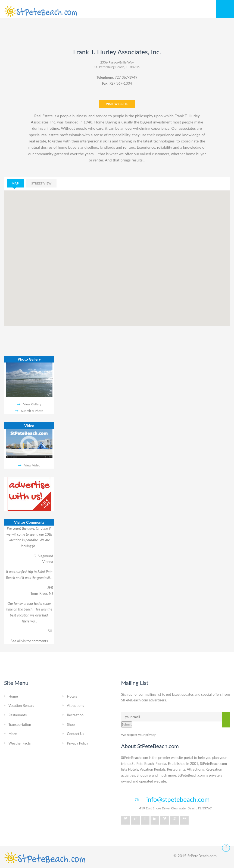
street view (41, 183)
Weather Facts (20, 743)
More (13, 734)
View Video (32, 465)
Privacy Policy (77, 743)
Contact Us (75, 734)
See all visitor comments (29, 641)
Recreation (75, 715)
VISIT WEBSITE (117, 104)
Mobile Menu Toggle (225, 9)
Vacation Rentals (21, 705)
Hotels (72, 696)
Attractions (75, 705)
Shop (71, 724)
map (15, 183)
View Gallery (32, 404)
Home (13, 696)
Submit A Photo (32, 411)
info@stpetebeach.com (178, 799)
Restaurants (18, 715)
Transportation (20, 724)
